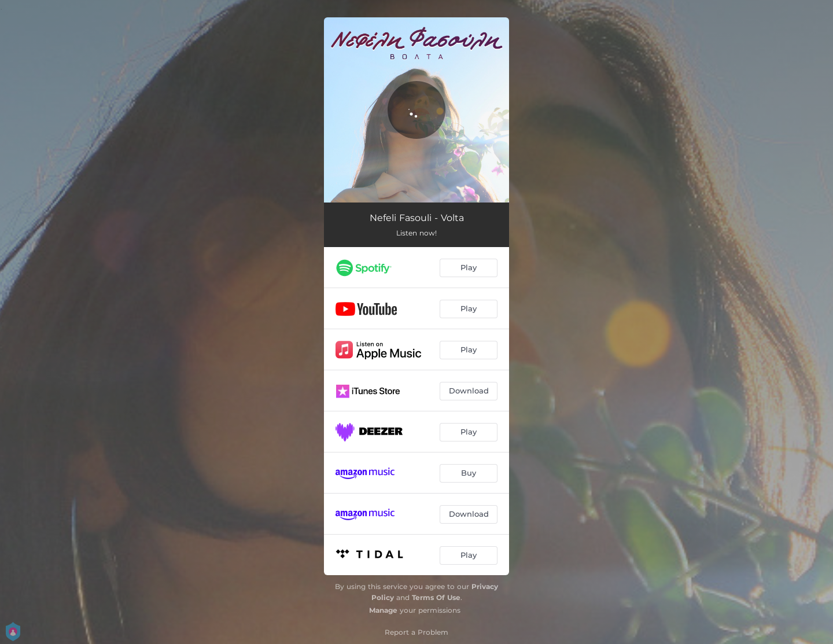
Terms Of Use (436, 597)
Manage (383, 610)
